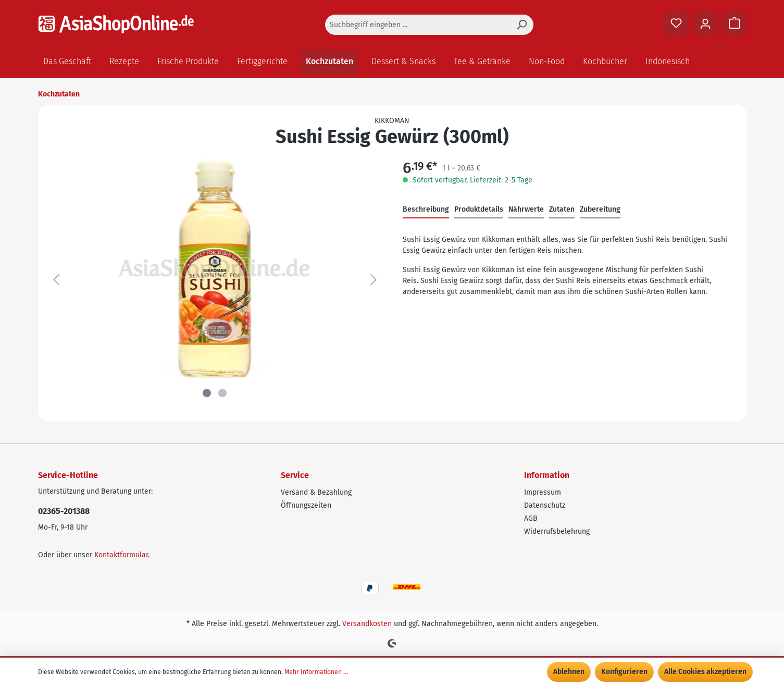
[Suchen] (521, 25)
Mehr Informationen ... (316, 672)
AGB (531, 518)
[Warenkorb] (735, 23)
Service (295, 475)
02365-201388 (64, 511)
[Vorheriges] (56, 280)
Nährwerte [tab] (526, 209)
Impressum (543, 492)
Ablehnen (569, 672)
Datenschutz (545, 505)
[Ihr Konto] (705, 23)
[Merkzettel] (676, 23)
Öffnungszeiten (306, 505)
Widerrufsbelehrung (557, 531)
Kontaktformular (121, 555)
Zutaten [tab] (562, 209)
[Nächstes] (374, 280)
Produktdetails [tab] (479, 209)
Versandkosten (367, 624)
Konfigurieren (624, 672)
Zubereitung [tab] (600, 209)
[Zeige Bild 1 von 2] (207, 393)
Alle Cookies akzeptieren (705, 672)
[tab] (426, 210)
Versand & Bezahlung (316, 492)
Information (547, 475)
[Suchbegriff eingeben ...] (418, 25)
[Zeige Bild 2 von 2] (222, 393)
